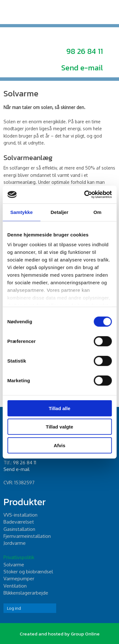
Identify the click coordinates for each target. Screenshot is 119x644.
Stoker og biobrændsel (28, 572)
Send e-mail (82, 68)
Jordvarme (15, 543)
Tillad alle (59, 408)
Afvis (60, 445)
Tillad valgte (59, 427)
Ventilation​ (15, 586)
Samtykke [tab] (21, 212)
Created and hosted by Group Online (60, 634)
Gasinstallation (19, 529)
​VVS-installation (20, 515)
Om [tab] (98, 212)
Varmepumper (19, 579)
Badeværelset (19, 522)
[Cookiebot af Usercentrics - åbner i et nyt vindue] (85, 195)
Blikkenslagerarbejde (26, 593)
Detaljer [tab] (60, 212)
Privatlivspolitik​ (19, 557)
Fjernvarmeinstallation (27, 536)
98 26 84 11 (85, 51)
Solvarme (14, 565)
